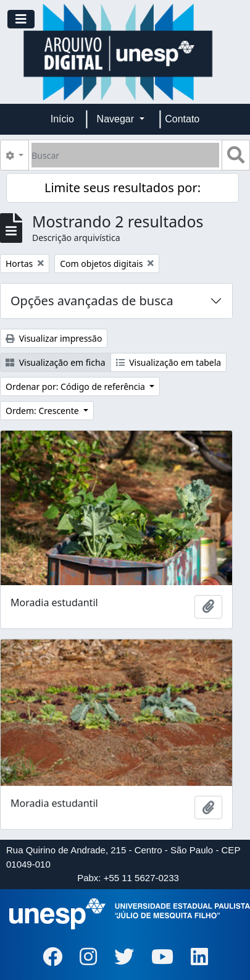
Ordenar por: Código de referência (77, 387)
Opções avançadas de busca (92, 301)
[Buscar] (125, 155)
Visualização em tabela (169, 362)
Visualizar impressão (54, 338)
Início (62, 119)
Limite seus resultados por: (123, 188)
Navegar (117, 119)
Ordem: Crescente (43, 411)
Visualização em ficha (56, 362)
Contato (182, 119)
